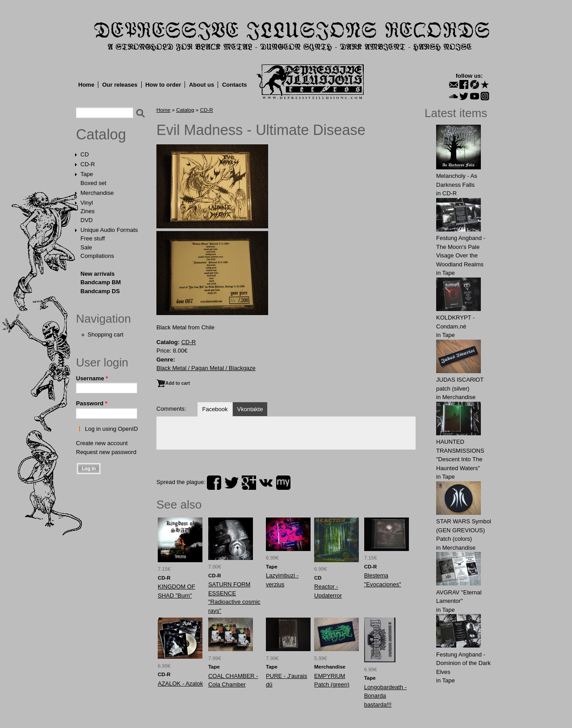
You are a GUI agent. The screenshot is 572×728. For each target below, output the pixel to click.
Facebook (215, 409)
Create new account (102, 443)
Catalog (101, 135)
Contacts (235, 85)
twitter (231, 483)
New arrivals (98, 274)
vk (266, 483)
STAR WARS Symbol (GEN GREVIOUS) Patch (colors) (464, 530)
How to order (163, 85)
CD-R (88, 164)
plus (249, 483)
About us (202, 85)
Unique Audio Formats (109, 230)
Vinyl (87, 203)
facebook (214, 483)
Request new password (106, 452)
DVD (86, 220)
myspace (283, 483)
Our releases (120, 85)
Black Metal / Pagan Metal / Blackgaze (206, 368)
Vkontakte (250, 409)
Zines (88, 211)
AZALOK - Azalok (180, 684)
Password (92, 403)
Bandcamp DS (100, 291)
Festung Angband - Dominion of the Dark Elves (463, 663)
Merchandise (97, 193)
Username (92, 378)
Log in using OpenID (111, 429)
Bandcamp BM (101, 282)
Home (86, 85)
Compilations (97, 256)
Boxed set (93, 183)
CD (85, 154)
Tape (87, 174)
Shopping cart (105, 335)
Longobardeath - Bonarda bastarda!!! (385, 696)
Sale (86, 247)
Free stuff (93, 238)
